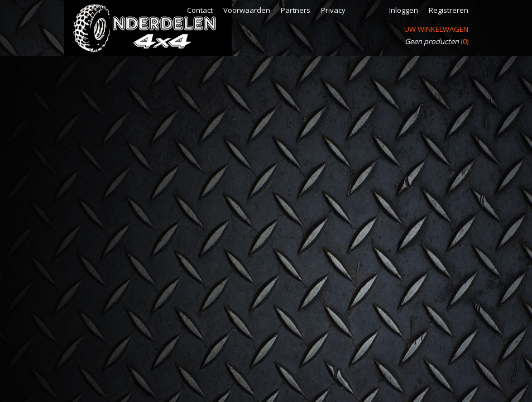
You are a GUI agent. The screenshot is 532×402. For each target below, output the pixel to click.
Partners (296, 10)
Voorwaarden (247, 10)
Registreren (449, 10)
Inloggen (404, 10)
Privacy (333, 10)
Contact (200, 10)
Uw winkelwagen (436, 29)
